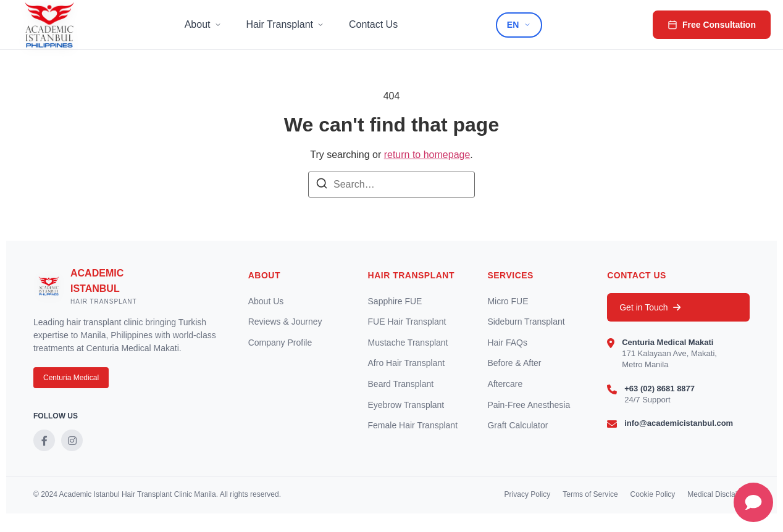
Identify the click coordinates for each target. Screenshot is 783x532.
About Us (266, 301)
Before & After (514, 363)
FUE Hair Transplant (407, 322)
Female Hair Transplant (413, 425)
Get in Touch (650, 307)
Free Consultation (712, 25)
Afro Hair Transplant (407, 363)
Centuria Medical (71, 378)
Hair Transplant (286, 24)
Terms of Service (590, 494)
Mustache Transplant (408, 343)
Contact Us (373, 24)
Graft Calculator (517, 425)
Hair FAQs (507, 343)
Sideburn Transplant (526, 322)
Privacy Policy (528, 494)
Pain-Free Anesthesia (529, 405)
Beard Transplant (401, 384)
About (203, 24)
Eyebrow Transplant (406, 405)
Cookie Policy (653, 494)
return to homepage (427, 155)
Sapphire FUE (395, 301)
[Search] (322, 185)
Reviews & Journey (285, 322)
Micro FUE (508, 301)
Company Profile (280, 343)
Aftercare (505, 384)
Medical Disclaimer (718, 494)
